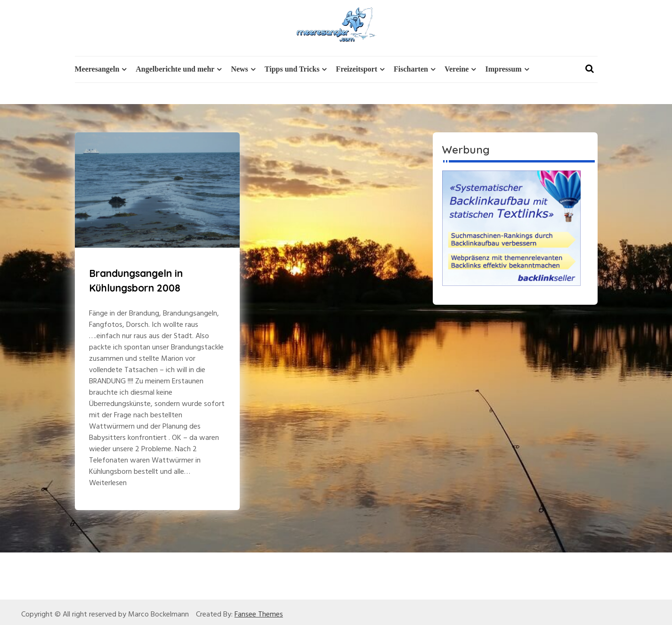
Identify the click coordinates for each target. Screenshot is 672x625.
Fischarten (411, 69)
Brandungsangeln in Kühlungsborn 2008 (136, 281)
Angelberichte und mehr (175, 69)
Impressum (503, 69)
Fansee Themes (259, 615)
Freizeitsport (356, 69)
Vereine (457, 69)
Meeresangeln (97, 69)
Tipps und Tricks (292, 69)
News (239, 69)
